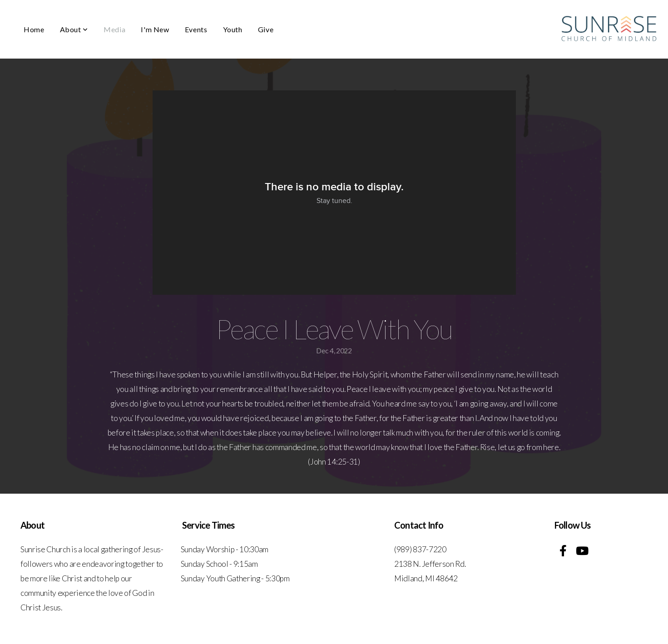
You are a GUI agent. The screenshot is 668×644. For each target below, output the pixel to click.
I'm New (155, 29)
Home (34, 29)
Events (196, 29)
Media (114, 29)
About (74, 29)
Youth (233, 29)
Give (266, 29)
